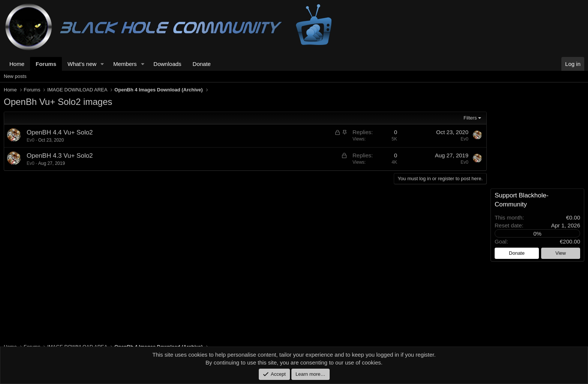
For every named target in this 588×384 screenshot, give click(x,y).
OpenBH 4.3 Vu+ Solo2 (60, 156)
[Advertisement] (229, 245)
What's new (82, 64)
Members (125, 64)
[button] (102, 64)
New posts (15, 76)
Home (17, 64)
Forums (46, 64)
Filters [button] (470, 118)
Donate (202, 64)
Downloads (167, 64)
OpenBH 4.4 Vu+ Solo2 (60, 132)
